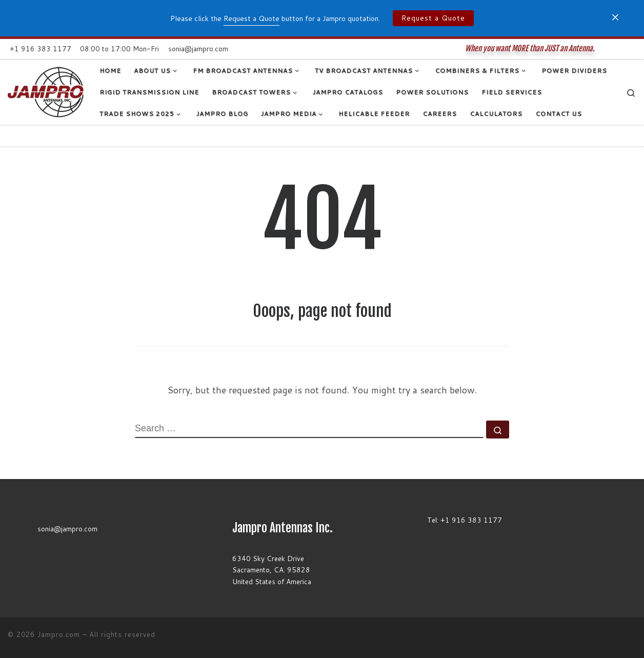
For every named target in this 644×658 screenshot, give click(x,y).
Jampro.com (59, 634)
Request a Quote (433, 18)
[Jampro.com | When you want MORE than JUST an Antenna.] (46, 92)
